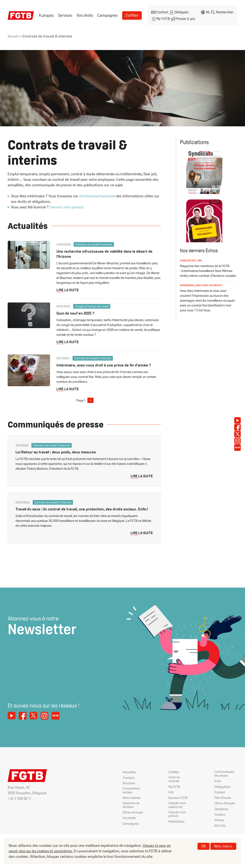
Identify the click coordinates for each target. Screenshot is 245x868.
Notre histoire (132, 801)
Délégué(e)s (223, 790)
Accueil (13, 33)
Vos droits (84, 14)
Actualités (130, 774)
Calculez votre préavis (67, 204)
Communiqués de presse (225, 776)
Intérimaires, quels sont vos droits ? (203, 296)
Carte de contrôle (174, 782)
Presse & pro (183, 16)
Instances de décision (132, 809)
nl (207, 11)
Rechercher (225, 11)
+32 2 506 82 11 (20, 801)
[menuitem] (46, 14)
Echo (218, 784)
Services (65, 14)
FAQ (171, 796)
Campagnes (106, 14)
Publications (177, 827)
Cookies (220, 819)
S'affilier (129, 14)
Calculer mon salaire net (177, 809)
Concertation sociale (132, 794)
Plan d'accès (223, 801)
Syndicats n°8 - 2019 (192, 271)
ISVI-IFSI (220, 830)
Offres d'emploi (133, 817)
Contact (159, 11)
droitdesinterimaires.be (98, 193)
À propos (46, 14)
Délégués (179, 11)
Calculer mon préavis (177, 819)
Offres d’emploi (225, 807)
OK (204, 846)
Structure (129, 786)
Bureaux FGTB (178, 801)
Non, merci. (223, 846)
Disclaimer (222, 813)
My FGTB (160, 16)
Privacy (219, 824)
